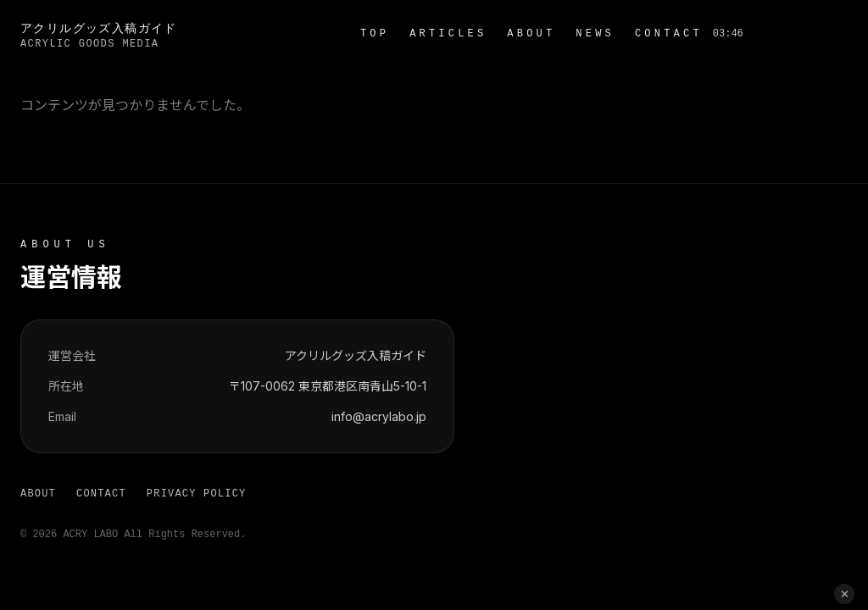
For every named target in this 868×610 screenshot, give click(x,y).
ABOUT (531, 34)
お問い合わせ (801, 33)
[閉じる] (844, 594)
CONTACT (669, 34)
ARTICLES (448, 34)
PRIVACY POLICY (197, 494)
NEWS (595, 34)
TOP (375, 34)
